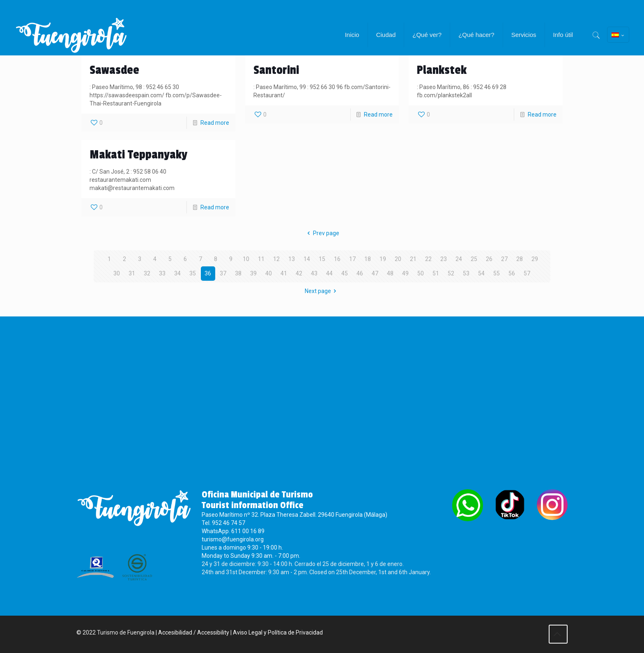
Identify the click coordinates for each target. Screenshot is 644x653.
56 (512, 273)
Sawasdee (114, 70)
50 (421, 273)
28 (520, 259)
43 (314, 273)
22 (428, 259)
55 (497, 273)
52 (451, 273)
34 (177, 273)
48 (390, 273)
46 (360, 273)
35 (193, 273)
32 (147, 273)
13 (292, 259)
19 (383, 259)
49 (405, 273)
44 (329, 273)
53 (466, 273)
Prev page (322, 233)
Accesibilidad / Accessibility (194, 634)
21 (413, 259)
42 (299, 273)
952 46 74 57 (229, 524)
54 (481, 273)
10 (246, 259)
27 (504, 259)
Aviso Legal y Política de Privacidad (278, 634)
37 (223, 273)
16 (337, 259)
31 (132, 273)
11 (261, 259)
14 (307, 259)
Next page (322, 291)
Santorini (276, 70)
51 (436, 273)
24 (459, 259)
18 (368, 259)
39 (253, 273)
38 (238, 273)
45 (345, 273)
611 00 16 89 (248, 532)
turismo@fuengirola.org (233, 541)
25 (474, 259)
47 (375, 273)
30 (117, 273)
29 (535, 259)
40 (269, 273)
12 (276, 259)
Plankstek (442, 70)
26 (489, 259)
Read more (215, 123)
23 (444, 259)
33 (162, 273)
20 (398, 259)
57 (527, 273)
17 (352, 259)
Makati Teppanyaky (138, 155)
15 (322, 259)
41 (284, 273)
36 (208, 273)
